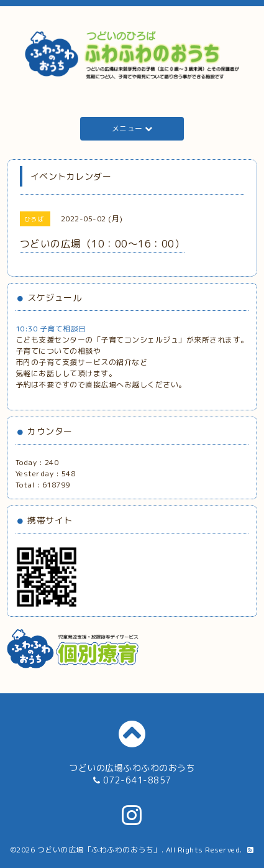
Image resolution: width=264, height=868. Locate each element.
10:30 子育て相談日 (51, 329)
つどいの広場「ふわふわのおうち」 (99, 850)
